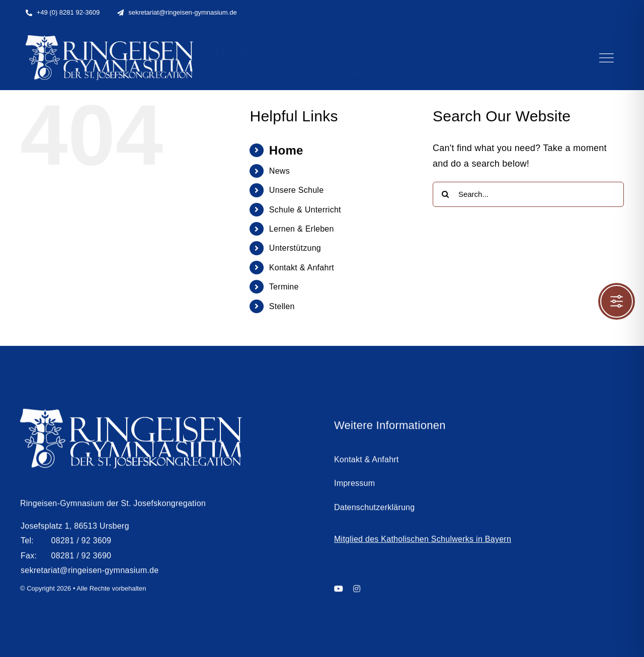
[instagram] (357, 593)
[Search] (445, 194)
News (279, 171)
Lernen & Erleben (302, 229)
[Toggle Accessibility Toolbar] (617, 301)
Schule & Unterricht (305, 210)
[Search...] (528, 194)
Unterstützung (295, 248)
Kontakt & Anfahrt (302, 268)
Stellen (282, 306)
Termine (284, 287)
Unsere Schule (296, 190)
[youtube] (339, 593)
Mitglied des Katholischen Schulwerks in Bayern (423, 543)
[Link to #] (606, 58)
